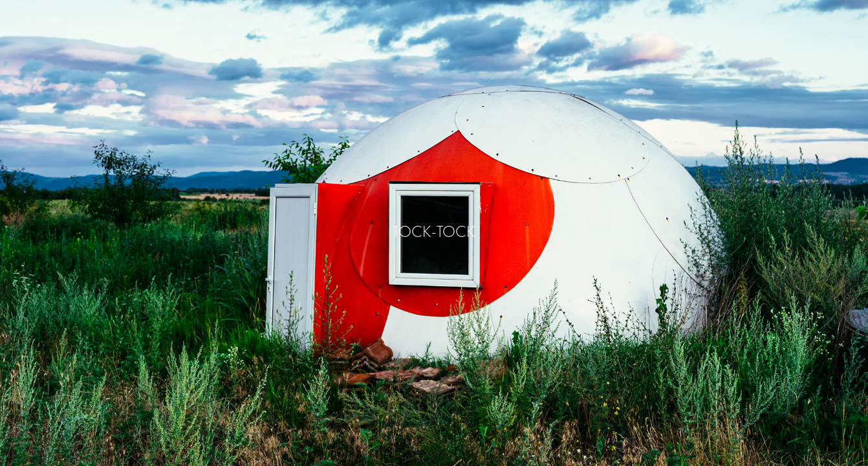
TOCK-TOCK (434, 231)
